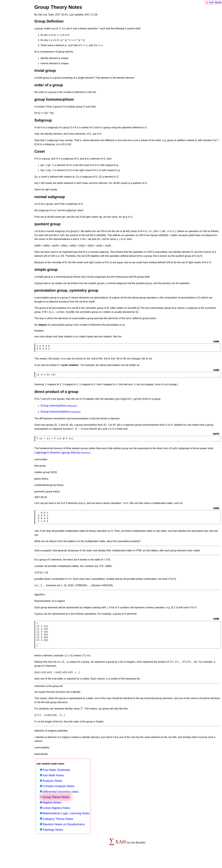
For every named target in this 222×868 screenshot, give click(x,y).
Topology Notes (53, 840)
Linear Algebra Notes (56, 818)
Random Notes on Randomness (64, 835)
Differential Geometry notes (61, 802)
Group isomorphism (53, 407)
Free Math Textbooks (56, 780)
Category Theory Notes (58, 829)
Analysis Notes (52, 791)
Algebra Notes (52, 813)
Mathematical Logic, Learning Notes (66, 824)
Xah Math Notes (53, 786)
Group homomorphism (55, 413)
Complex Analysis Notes (59, 797)
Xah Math (215, 2)
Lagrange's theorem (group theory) (57, 455)
